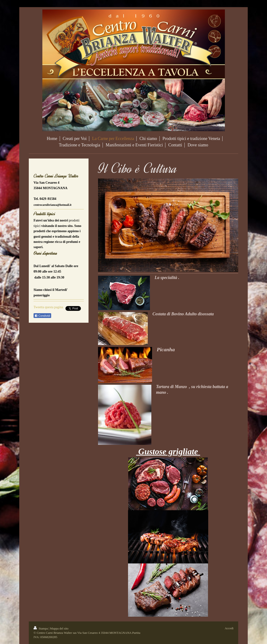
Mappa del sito (59, 628)
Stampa (41, 628)
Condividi (42, 316)
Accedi (229, 628)
